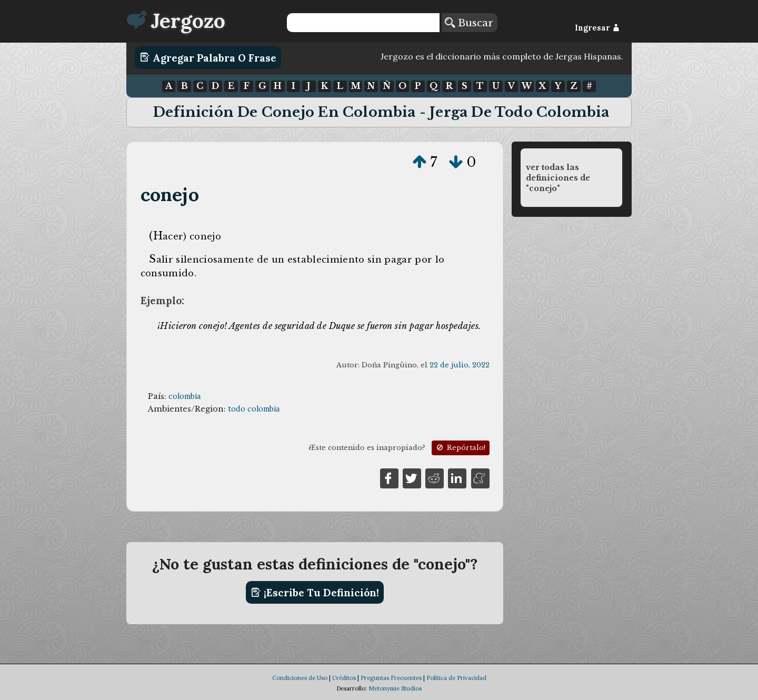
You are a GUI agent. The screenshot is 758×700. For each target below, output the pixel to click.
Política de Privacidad (456, 678)
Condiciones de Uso (300, 678)
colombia (184, 396)
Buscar (469, 23)
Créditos (344, 678)
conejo (170, 194)
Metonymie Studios (395, 688)
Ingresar (597, 28)
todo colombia (254, 409)
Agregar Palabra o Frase (208, 57)
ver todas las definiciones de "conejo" (558, 178)
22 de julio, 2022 (460, 365)
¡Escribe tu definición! (315, 593)
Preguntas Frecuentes (391, 678)
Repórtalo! (460, 448)
